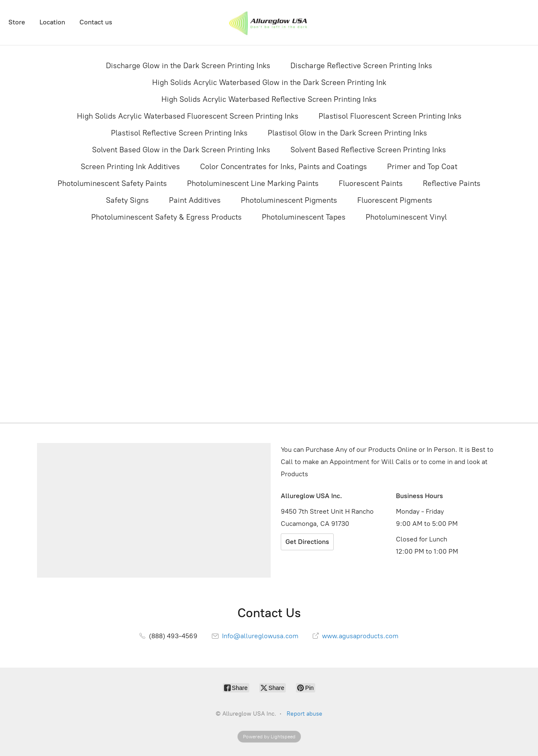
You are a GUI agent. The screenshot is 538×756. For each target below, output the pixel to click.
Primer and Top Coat (422, 167)
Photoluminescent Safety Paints (112, 183)
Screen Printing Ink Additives (130, 167)
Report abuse (305, 714)
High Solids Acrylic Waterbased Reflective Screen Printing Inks (269, 99)
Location (52, 22)
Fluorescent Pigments (395, 200)
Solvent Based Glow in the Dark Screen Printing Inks (181, 150)
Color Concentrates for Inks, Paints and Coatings (284, 167)
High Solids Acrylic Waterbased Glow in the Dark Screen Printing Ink (269, 82)
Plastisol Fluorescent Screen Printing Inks (390, 116)
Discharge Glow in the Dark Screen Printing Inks (188, 66)
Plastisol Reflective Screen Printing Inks (179, 133)
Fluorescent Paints (371, 183)
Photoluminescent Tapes (304, 217)
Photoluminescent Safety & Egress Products (166, 217)
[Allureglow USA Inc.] (269, 23)
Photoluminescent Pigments (289, 200)
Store (17, 22)
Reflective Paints (452, 183)
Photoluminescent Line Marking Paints (253, 183)
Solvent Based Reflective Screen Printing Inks (368, 150)
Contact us (96, 22)
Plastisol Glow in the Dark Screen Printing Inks (347, 133)
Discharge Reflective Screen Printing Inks (361, 66)
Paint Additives (195, 200)
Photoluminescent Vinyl (406, 217)
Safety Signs (127, 200)
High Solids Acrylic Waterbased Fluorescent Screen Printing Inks (188, 116)
